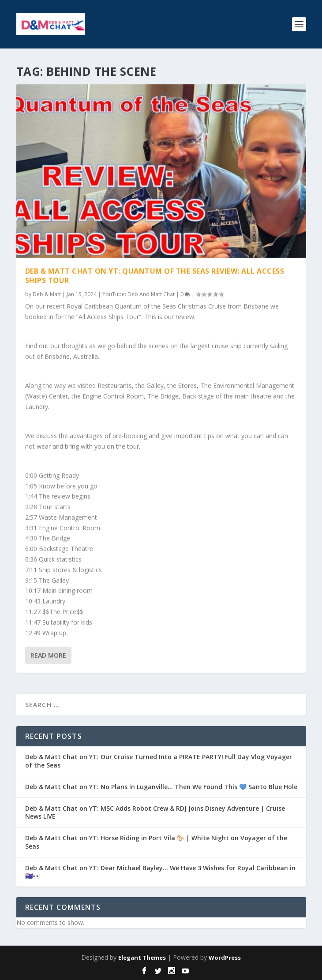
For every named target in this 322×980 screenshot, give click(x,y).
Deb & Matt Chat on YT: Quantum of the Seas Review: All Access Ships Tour (155, 275)
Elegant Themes (142, 958)
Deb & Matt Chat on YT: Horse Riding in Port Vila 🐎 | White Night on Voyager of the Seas (156, 842)
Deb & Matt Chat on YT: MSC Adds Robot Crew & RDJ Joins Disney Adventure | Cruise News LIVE (155, 812)
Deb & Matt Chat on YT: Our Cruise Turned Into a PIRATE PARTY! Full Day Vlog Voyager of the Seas (159, 761)
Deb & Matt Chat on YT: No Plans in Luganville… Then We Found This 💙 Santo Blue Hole (161, 787)
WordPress (225, 958)
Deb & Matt (47, 294)
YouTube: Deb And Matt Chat (139, 294)
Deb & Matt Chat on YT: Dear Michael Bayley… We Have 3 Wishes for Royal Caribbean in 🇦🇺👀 (160, 872)
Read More (48, 655)
